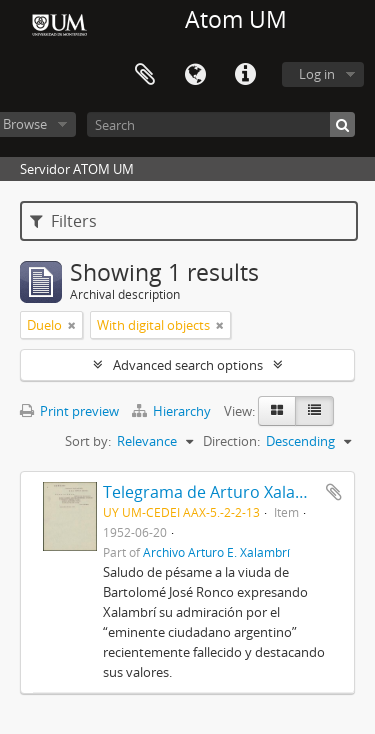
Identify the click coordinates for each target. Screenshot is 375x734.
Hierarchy (173, 411)
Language (195, 75)
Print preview (69, 411)
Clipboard (145, 75)
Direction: (231, 441)
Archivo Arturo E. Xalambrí (216, 552)
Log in (317, 74)
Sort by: (88, 441)
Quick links (245, 75)
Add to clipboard (334, 492)
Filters (63, 221)
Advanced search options (188, 365)
